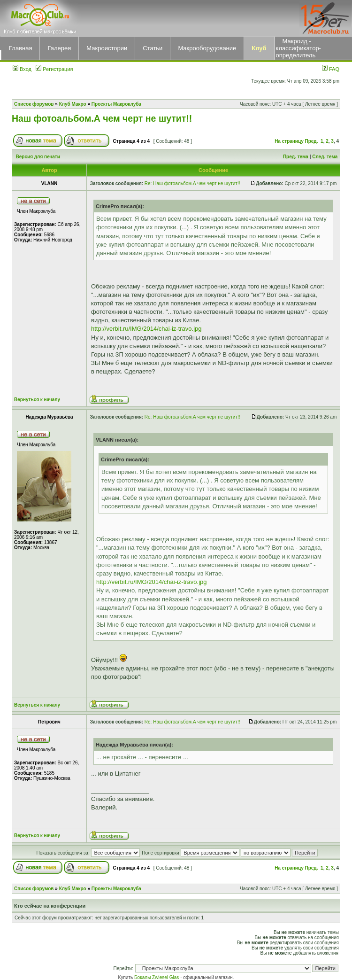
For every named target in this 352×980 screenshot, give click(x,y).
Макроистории (107, 48)
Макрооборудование (207, 48)
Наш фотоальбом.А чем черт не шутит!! (102, 118)
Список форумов (34, 104)
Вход (22, 69)
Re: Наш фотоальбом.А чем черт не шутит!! (192, 183)
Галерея (59, 48)
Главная (20, 48)
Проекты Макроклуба (116, 104)
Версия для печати (38, 157)
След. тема (325, 157)
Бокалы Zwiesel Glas (157, 977)
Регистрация (54, 69)
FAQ (331, 69)
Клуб (259, 48)
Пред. (312, 141)
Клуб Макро (73, 104)
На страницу (289, 141)
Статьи (153, 48)
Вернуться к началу (37, 400)
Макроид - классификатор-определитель (298, 48)
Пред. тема (296, 157)
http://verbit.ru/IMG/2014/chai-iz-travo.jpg (146, 329)
